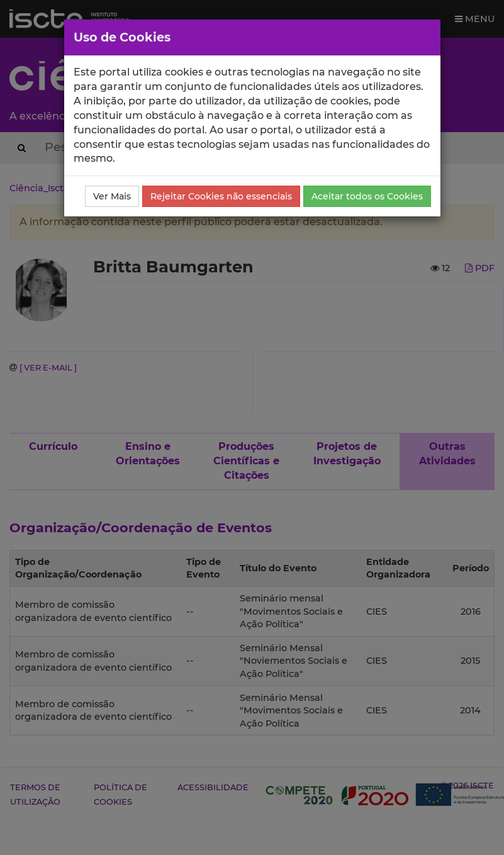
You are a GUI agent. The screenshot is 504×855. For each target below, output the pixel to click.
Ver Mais (112, 196)
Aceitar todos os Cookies (367, 196)
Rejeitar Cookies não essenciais (221, 196)
